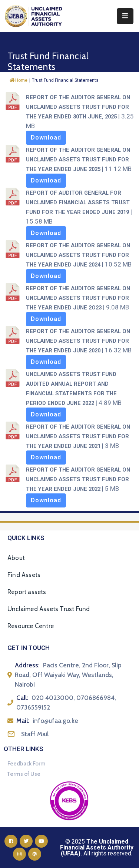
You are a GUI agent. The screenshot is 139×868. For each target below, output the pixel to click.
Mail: (23, 721)
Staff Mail (35, 734)
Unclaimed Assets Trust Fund (49, 609)
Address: (27, 665)
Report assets (27, 592)
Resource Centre (31, 626)
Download (46, 138)
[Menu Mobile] (125, 16)
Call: (22, 698)
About (16, 558)
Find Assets (24, 575)
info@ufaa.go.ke (55, 721)
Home (19, 80)
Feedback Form (27, 764)
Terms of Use (24, 774)
